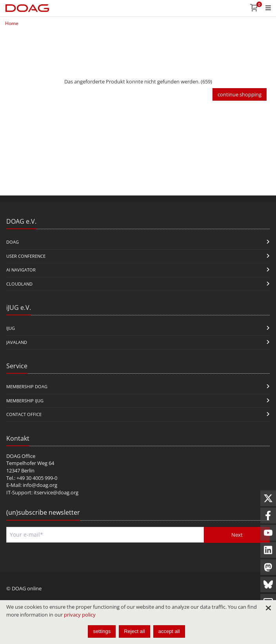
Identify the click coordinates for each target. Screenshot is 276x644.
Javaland (17, 342)
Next (237, 535)
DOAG (13, 242)
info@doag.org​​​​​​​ (40, 485)
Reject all (134, 631)
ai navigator (21, 270)
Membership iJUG (25, 401)
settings (102, 631)
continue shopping (240, 94)
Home (12, 23)
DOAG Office (21, 456)
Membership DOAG (27, 386)
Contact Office (24, 414)
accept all (169, 631)
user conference (26, 256)
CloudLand (19, 284)
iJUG (11, 328)
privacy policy (80, 615)
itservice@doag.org (56, 492)
